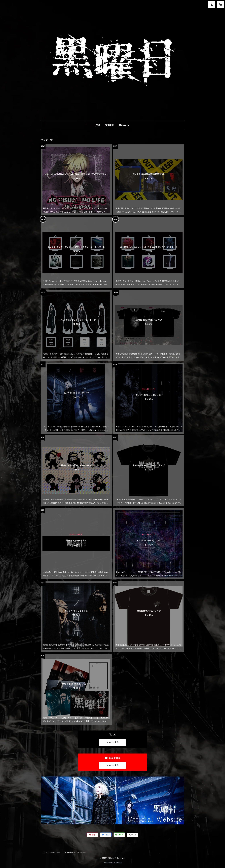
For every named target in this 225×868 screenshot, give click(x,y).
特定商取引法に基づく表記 (75, 852)
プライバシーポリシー (52, 852)
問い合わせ (124, 125)
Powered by (113, 863)
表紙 (98, 125)
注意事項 (109, 125)
